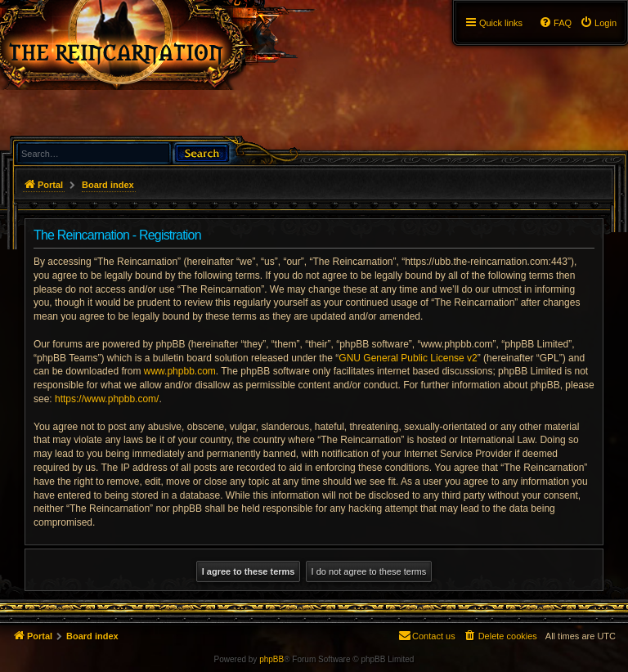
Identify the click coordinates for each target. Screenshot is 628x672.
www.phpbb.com (180, 371)
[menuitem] (598, 23)
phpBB (271, 659)
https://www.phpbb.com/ (107, 399)
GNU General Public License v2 (408, 358)
